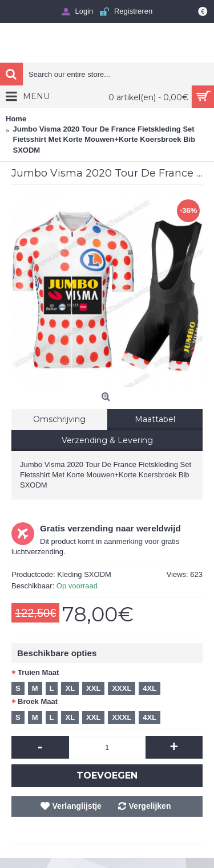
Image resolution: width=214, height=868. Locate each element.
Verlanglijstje (77, 806)
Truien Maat (38, 672)
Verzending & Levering (107, 440)
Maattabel (155, 419)
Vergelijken (150, 806)
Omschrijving (59, 419)
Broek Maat (38, 701)
